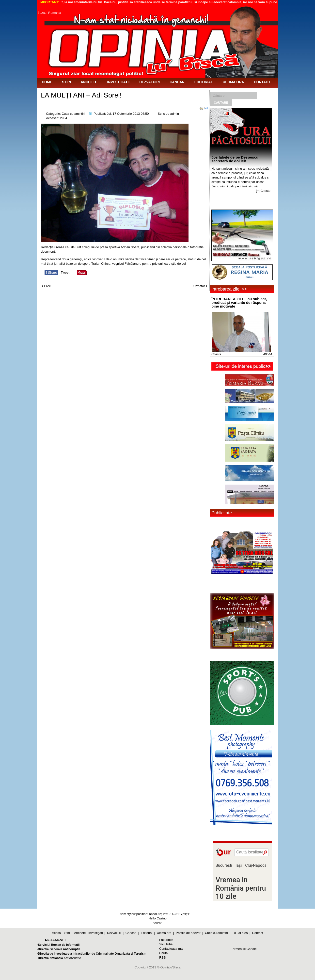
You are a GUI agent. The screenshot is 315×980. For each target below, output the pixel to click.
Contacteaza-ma (171, 949)
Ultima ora (233, 82)
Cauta (164, 953)
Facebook (166, 940)
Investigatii (118, 82)
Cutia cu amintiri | (218, 933)
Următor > (201, 286)
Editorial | (148, 933)
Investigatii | (97, 933)
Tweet (65, 272)
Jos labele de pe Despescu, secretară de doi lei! (235, 159)
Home (47, 82)
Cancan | (132, 933)
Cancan (177, 82)
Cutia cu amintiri (73, 114)
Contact (262, 82)
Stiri (66, 82)
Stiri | (68, 933)
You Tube (166, 944)
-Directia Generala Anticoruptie (59, 949)
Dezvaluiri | (115, 933)
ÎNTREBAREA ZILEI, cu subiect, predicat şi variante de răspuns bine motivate (239, 302)
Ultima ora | (165, 933)
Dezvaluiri (150, 82)
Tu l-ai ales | (241, 933)
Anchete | (81, 933)
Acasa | (57, 933)
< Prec (46, 286)
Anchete (89, 82)
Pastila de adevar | (189, 933)
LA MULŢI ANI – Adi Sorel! (81, 95)
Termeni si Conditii (244, 949)
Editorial (204, 82)
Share (51, 273)
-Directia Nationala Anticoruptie (59, 958)
